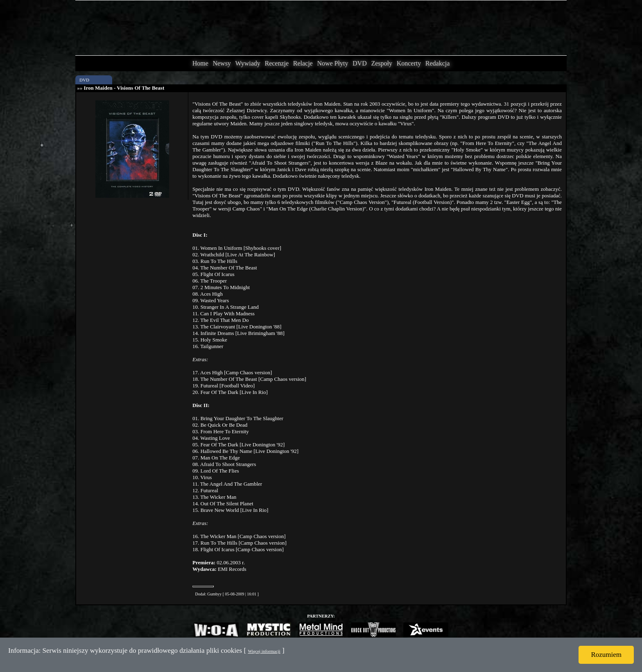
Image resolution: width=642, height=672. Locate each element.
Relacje (303, 63)
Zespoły (382, 63)
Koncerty (409, 63)
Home (200, 63)
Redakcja (438, 63)
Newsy (222, 63)
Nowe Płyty (332, 63)
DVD (360, 63)
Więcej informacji (264, 651)
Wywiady (248, 63)
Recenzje (277, 63)
